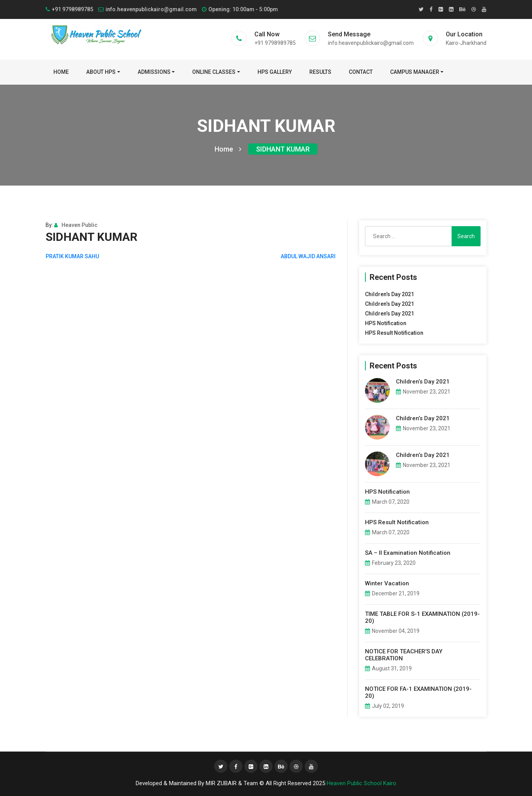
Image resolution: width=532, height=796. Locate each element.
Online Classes (214, 72)
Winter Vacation (387, 583)
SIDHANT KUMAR (283, 149)
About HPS (101, 72)
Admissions (154, 72)
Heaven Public (76, 225)
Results (320, 72)
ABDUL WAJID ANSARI (308, 256)
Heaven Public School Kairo (361, 783)
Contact (361, 72)
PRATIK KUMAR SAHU (72, 256)
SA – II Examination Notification (408, 553)
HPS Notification (386, 323)
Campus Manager (415, 72)
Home (61, 72)
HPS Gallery (275, 72)
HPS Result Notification (394, 333)
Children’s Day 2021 (390, 294)
